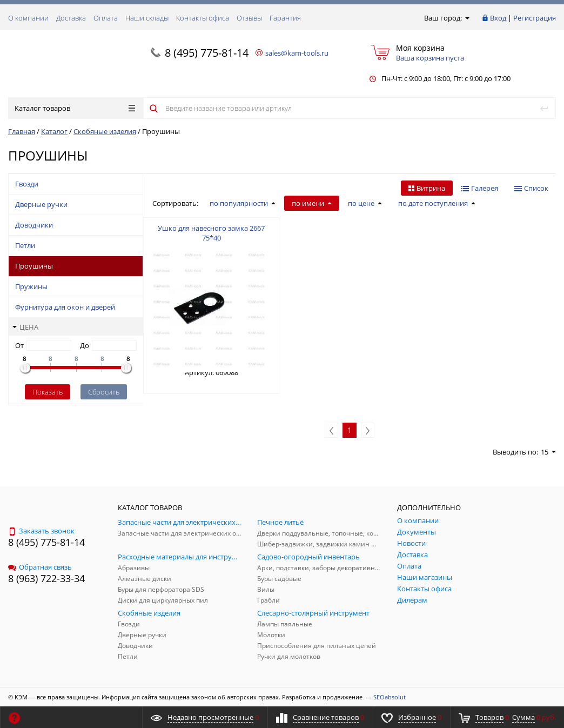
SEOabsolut (390, 697)
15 (548, 452)
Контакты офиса (203, 18)
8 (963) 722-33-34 (46, 578)
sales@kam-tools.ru (297, 53)
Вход (498, 18)
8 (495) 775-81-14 (207, 53)
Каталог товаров (75, 108)
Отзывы (249, 18)
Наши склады (147, 18)
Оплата (106, 18)
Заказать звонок (41, 531)
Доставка (71, 18)
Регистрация (535, 18)
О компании (28, 18)
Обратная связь (40, 567)
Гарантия (285, 18)
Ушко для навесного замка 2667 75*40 (211, 233)
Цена (25, 327)
